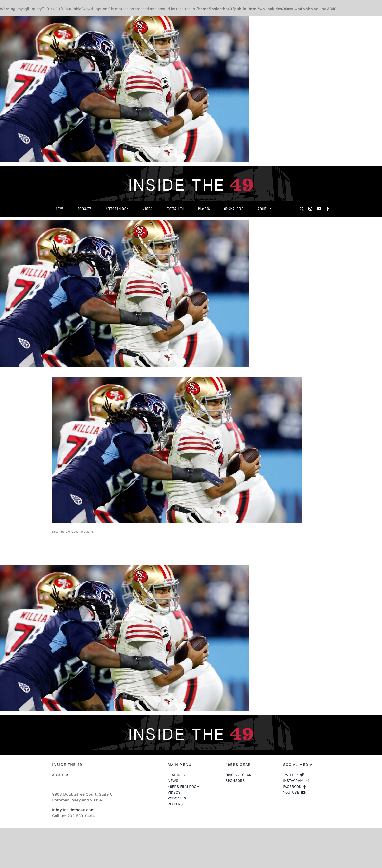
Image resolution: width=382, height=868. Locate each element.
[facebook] (328, 209)
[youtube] (319, 209)
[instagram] (310, 209)
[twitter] (302, 209)
